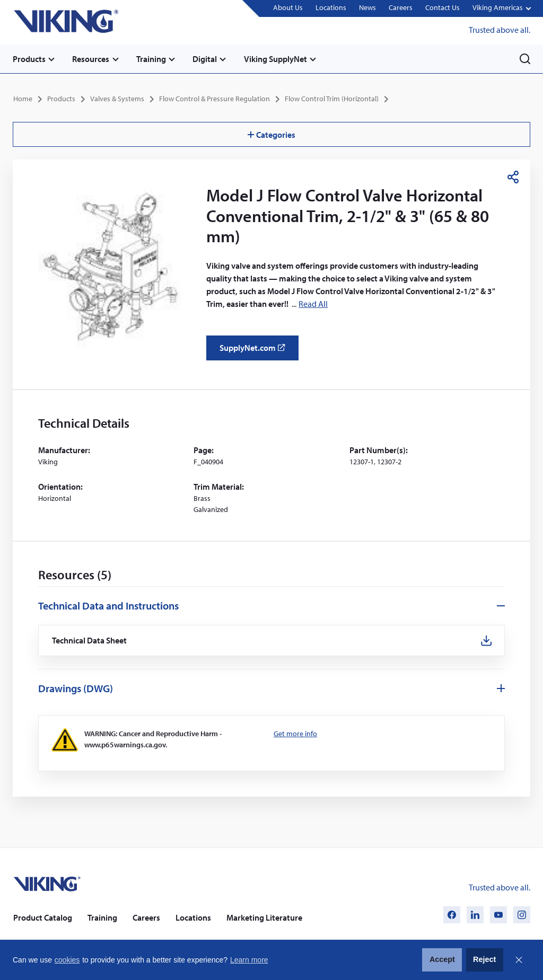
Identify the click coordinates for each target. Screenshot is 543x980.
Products (29, 59)
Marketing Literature (264, 917)
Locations (331, 8)
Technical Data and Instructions (108, 606)
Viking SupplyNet (277, 59)
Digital (206, 59)
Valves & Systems (117, 99)
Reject (484, 959)
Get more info (295, 734)
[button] (501, 9)
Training (152, 59)
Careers (401, 8)
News (367, 8)
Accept (442, 959)
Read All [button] (313, 303)
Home (23, 99)
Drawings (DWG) (76, 688)
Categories (271, 134)
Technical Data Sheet (90, 641)
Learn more (249, 960)
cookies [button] (67, 960)
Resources (91, 59)
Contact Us (443, 8)
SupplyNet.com (255, 351)
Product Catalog (43, 917)
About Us (288, 8)
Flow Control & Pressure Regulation (214, 99)
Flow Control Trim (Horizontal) (332, 99)
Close (519, 960)
